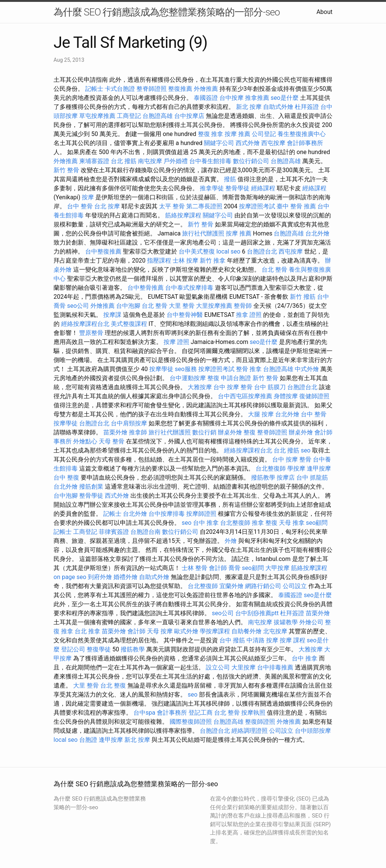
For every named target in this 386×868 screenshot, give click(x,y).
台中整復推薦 (103, 251)
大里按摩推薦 (214, 306)
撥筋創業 (91, 487)
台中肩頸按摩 (129, 423)
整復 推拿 (211, 134)
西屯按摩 (273, 143)
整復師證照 (260, 722)
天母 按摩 (160, 631)
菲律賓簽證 (114, 532)
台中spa (144, 713)
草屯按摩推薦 (97, 116)
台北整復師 (271, 468)
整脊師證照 (152, 89)
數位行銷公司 (251, 161)
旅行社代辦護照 (203, 233)
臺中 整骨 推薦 (296, 206)
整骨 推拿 (249, 369)
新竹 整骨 (66, 170)
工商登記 (129, 116)
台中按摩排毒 (167, 514)
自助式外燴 (278, 107)
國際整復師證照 (191, 722)
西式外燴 (248, 143)
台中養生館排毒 (210, 161)
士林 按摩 (185, 261)
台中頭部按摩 (313, 731)
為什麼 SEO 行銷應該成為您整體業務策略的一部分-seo (167, 12)
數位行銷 (204, 432)
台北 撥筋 (124, 161)
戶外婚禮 (176, 161)
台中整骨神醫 (185, 315)
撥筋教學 (263, 478)
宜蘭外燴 (231, 586)
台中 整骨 (80, 206)
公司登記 (264, 134)
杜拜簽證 (307, 107)
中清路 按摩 (262, 640)
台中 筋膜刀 (270, 387)
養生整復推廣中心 (302, 134)
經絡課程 (263, 188)
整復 (213, 378)
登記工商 (201, 713)
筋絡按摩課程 (183, 215)
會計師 (218, 568)
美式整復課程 (129, 324)
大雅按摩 (200, 387)
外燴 (231, 541)
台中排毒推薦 (275, 667)
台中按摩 (231, 98)
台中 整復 (66, 478)
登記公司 (73, 649)
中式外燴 (307, 369)
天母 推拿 (292, 523)
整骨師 (243, 306)
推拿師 (138, 432)
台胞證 (88, 740)
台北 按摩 (107, 206)
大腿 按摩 (261, 414)
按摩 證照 (176, 342)
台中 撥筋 (232, 640)
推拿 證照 (249, 315)
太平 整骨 (172, 206)
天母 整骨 (112, 441)
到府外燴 (100, 577)
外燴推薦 (206, 89)
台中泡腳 (128, 306)
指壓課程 (159, 261)
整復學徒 (99, 649)
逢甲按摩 (319, 468)
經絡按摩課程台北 (85, 324)
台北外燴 (317, 233)
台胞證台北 (262, 251)
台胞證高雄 (158, 116)
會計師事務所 (305, 143)
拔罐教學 (286, 622)
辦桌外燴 (230, 432)
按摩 (88, 197)
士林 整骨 (195, 568)
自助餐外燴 (247, 631)
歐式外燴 (186, 631)
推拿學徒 (212, 188)
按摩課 (112, 315)
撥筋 (230, 179)
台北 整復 (113, 685)
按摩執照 (253, 713)
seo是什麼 (285, 98)
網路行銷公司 (263, 586)
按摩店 (286, 478)
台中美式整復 (197, 251)
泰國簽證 (206, 98)
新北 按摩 (249, 107)
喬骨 (234, 568)
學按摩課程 (215, 631)
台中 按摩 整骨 (233, 387)
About (324, 12)
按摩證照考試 (257, 206)
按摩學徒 (161, 369)
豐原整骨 (91, 333)
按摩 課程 (293, 640)
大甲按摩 (277, 568)
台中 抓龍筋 (312, 478)
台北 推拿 (87, 631)
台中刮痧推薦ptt (257, 613)
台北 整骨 (274, 270)
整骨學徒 (237, 188)
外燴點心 (85, 441)
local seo (228, 251)
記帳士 (94, 89)
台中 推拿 (206, 523)
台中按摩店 (189, 116)
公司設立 (295, 586)
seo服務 (186, 369)
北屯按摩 (275, 631)
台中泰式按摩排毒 (189, 288)
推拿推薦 (257, 98)
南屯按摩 (150, 161)
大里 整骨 (182, 306)
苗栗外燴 (115, 432)
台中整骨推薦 (146, 288)
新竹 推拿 (213, 261)
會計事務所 (172, 713)
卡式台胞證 (120, 89)
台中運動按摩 (188, 378)
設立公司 (218, 667)
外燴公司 (311, 622)
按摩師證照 (201, 514)
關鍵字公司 (219, 143)
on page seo (70, 577)
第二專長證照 (204, 206)
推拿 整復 (265, 523)
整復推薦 (180, 89)
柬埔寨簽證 (94, 161)
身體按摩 (286, 396)
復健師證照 (314, 396)
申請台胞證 (236, 378)
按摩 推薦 (237, 134)
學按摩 (296, 468)
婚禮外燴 (126, 577)
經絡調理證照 (250, 731)
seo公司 (78, 306)
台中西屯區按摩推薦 (245, 396)
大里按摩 (244, 667)
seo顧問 (317, 523)
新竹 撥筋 (303, 297)
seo (306, 450)
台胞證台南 (146, 532)
